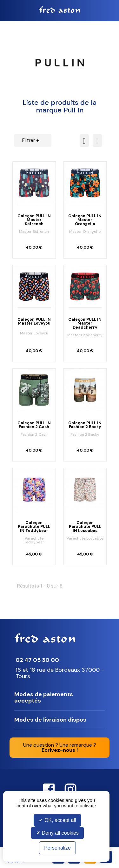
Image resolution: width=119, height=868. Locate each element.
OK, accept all (57, 820)
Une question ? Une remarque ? (60, 747)
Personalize (57, 848)
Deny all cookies (57, 833)
